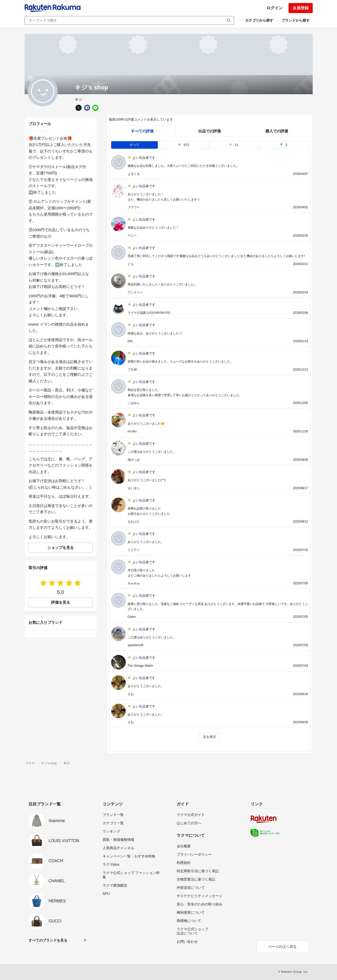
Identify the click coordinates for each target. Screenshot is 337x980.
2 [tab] (284, 145)
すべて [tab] (134, 145)
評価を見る (61, 602)
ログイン (275, 8)
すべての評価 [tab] (142, 131)
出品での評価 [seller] (210, 131)
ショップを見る (61, 548)
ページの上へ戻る (283, 947)
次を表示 (210, 737)
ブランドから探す (296, 20)
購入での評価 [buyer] (277, 131)
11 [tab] (234, 145)
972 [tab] (184, 145)
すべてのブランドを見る (48, 940)
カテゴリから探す (259, 20)
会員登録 (301, 8)
